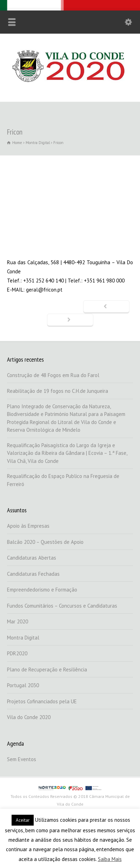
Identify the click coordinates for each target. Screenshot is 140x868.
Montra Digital (23, 638)
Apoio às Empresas (28, 526)
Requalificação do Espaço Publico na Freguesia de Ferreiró (63, 480)
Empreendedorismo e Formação (42, 590)
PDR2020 (17, 653)
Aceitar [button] (23, 820)
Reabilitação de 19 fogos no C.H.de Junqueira (58, 391)
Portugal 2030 (23, 685)
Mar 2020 (18, 621)
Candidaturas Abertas (32, 558)
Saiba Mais (110, 859)
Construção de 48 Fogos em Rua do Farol (53, 375)
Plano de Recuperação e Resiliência (47, 669)
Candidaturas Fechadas (33, 574)
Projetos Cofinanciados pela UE (42, 701)
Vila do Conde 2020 (29, 717)
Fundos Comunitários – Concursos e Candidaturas (62, 606)
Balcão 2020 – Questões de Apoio (45, 542)
